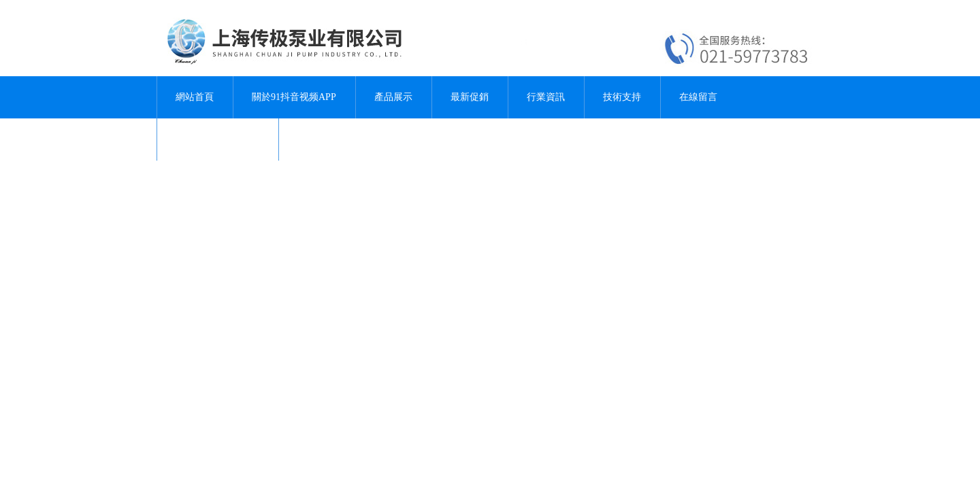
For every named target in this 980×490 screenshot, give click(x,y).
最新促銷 (470, 97)
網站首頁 (195, 97)
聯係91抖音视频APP (218, 139)
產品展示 (393, 97)
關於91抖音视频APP (294, 97)
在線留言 (698, 97)
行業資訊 (546, 97)
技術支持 (622, 97)
